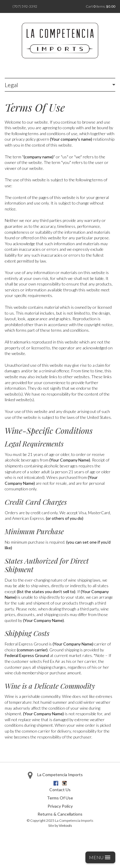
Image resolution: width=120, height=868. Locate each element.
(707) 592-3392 (25, 6)
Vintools (65, 825)
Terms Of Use (60, 798)
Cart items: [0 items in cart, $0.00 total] (100, 6)
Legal (11, 85)
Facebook (56, 783)
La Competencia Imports (60, 775)
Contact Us (60, 790)
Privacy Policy (60, 806)
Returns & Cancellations (60, 814)
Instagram (64, 783)
